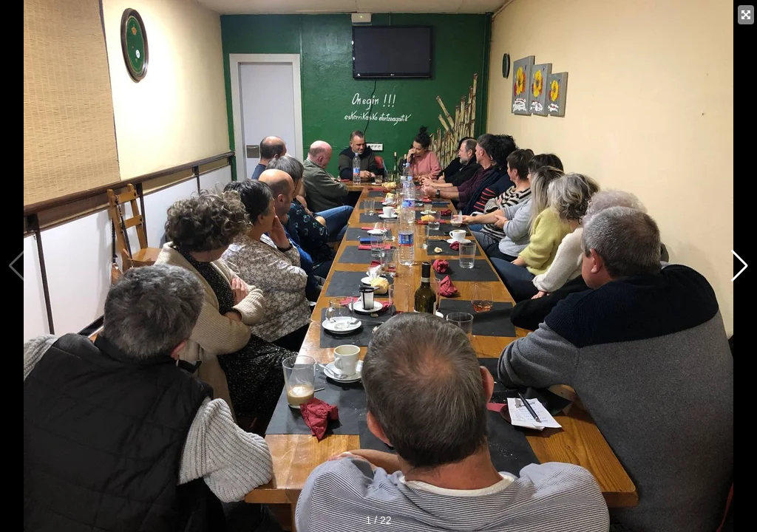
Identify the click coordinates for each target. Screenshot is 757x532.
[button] (740, 266)
